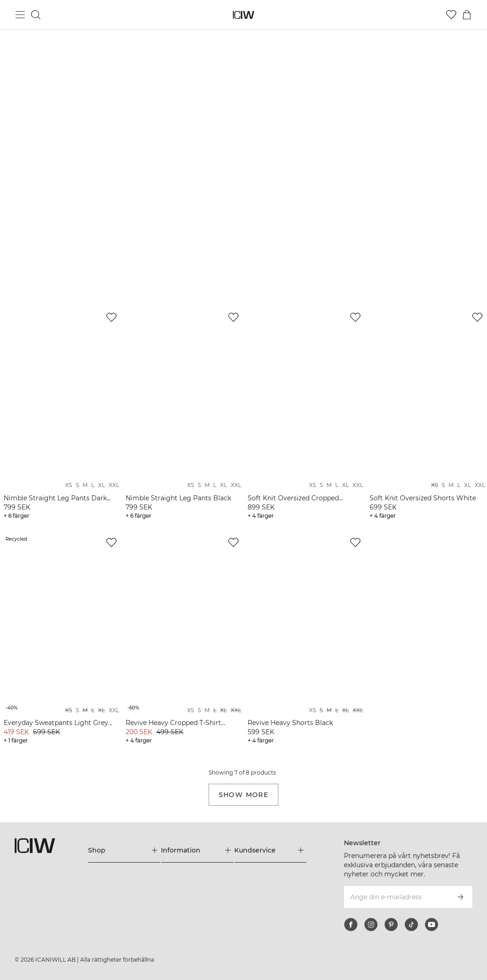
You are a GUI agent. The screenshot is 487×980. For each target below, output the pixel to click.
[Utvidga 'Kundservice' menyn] (270, 850)
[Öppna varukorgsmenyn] (467, 15)
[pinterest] (391, 925)
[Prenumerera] (460, 897)
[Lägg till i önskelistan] (111, 317)
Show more (244, 795)
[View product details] (61, 415)
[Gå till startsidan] (244, 15)
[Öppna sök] (36, 15)
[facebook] (351, 925)
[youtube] (432, 925)
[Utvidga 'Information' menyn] (197, 850)
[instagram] (371, 925)
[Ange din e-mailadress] (396, 897)
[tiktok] (411, 925)
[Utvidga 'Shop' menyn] (124, 850)
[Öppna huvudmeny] (20, 15)
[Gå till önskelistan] (451, 15)
